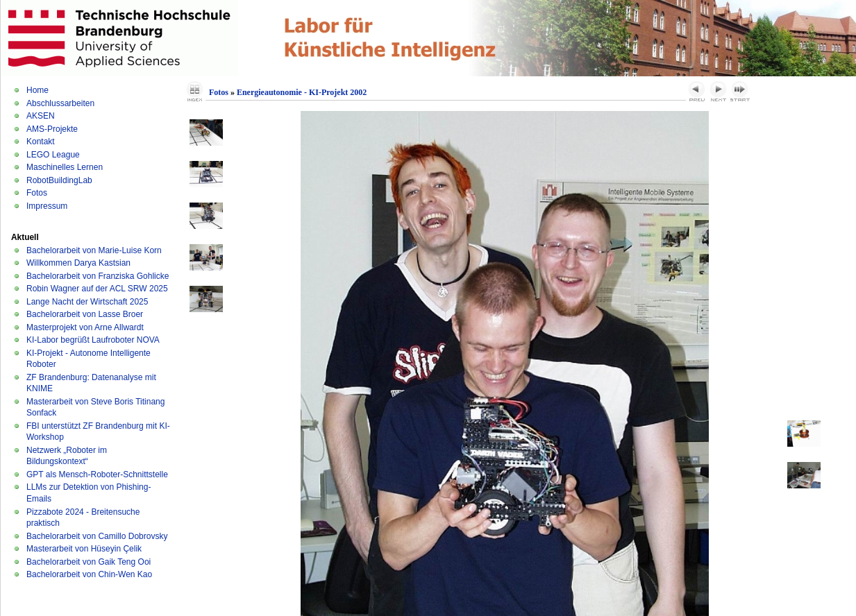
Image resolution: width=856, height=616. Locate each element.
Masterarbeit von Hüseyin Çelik (84, 549)
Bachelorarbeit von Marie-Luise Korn (94, 250)
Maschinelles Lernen (65, 167)
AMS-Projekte (52, 129)
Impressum (47, 206)
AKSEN (41, 116)
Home (37, 90)
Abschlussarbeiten (60, 103)
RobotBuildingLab (59, 180)
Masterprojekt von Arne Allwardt (85, 327)
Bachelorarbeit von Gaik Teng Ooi (89, 562)
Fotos (37, 193)
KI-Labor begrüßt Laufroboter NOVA (93, 340)
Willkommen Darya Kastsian (78, 263)
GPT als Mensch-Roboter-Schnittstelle (97, 474)
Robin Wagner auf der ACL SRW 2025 (97, 289)
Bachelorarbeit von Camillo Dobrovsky (97, 536)
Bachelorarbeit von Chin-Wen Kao (89, 574)
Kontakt (41, 142)
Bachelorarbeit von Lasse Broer (85, 314)
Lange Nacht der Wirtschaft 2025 (87, 302)
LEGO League (53, 155)
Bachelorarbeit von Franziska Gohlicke (98, 276)
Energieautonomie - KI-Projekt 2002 (302, 92)
